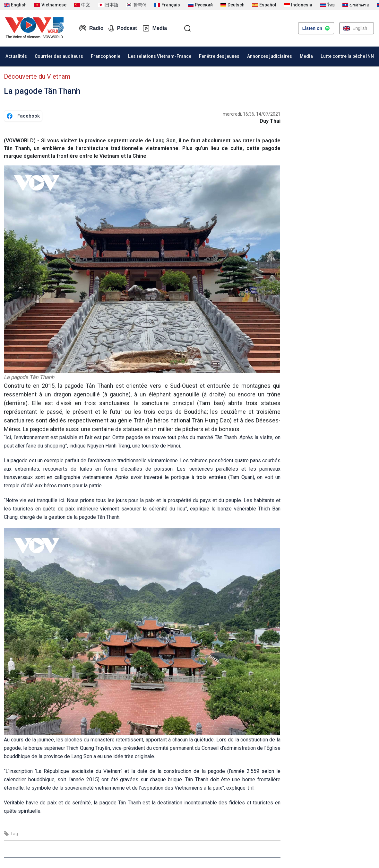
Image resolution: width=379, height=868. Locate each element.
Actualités (16, 56)
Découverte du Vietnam (37, 76)
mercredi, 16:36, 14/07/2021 (252, 114)
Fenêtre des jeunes (219, 56)
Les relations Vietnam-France (160, 56)
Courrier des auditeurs (59, 56)
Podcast (123, 28)
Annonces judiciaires (270, 56)
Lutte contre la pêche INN (347, 56)
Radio (91, 28)
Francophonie (106, 56)
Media (155, 28)
